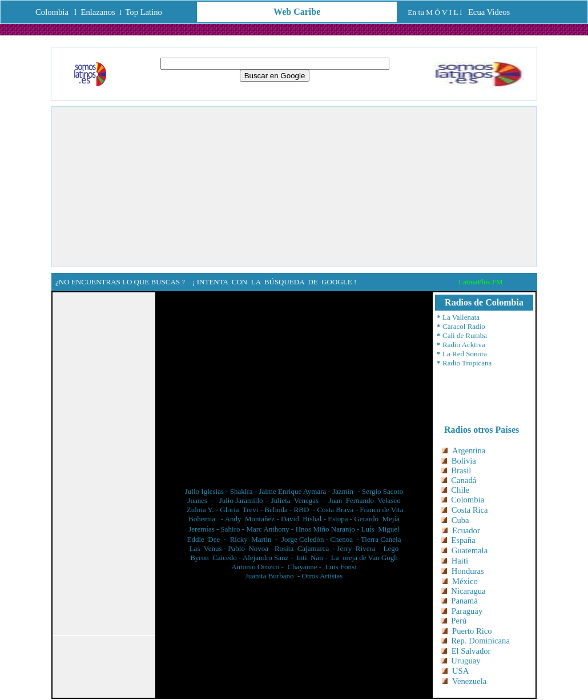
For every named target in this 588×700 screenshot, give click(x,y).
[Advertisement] (294, 187)
